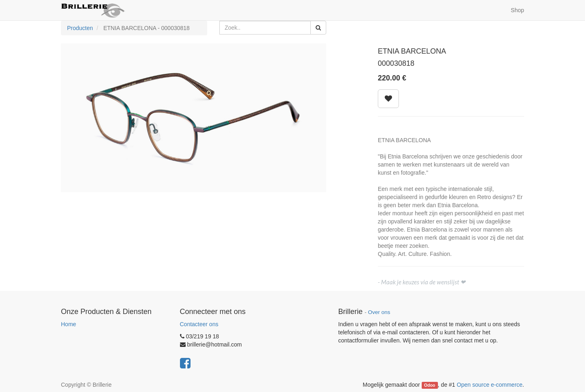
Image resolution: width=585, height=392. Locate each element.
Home (68, 324)
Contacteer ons (199, 324)
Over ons (379, 312)
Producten (80, 28)
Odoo (430, 385)
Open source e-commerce (490, 385)
